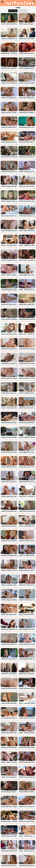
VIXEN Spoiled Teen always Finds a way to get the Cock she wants (27, 629)
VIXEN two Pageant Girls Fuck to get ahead (10, 98)
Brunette (4, 26)
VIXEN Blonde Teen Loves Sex (27, 127)
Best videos (13, 11)
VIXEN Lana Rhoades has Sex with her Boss (10, 349)
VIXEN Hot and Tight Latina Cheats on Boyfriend (10, 83)
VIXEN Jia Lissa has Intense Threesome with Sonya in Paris (27, 186)
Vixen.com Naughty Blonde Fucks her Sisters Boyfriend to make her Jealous (27, 526)
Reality (30, 70)
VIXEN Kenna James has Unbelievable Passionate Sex (27, 511)
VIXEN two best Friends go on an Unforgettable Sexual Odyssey (10, 112)
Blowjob (28, 26)
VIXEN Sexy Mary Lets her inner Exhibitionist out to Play (27, 408)
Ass (25, 203)
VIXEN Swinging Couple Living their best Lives (10, 290)
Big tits (3, 55)
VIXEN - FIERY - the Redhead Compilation (10, 762)
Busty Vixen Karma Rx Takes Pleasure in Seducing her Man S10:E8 (27, 615)
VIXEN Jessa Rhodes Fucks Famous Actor (10, 467)
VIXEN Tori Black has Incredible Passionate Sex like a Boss (10, 570)
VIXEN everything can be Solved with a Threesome (27, 172)
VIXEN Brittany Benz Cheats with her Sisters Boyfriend (10, 142)
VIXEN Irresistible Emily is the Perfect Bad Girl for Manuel (10, 585)
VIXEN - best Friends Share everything (27, 231)
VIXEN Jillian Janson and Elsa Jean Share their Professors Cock (10, 393)
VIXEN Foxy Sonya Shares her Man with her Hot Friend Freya (27, 748)
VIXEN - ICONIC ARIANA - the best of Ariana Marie (10, 275)
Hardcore (15, 70)
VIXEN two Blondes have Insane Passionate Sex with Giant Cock (27, 762)
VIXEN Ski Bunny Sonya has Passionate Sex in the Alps (10, 423)
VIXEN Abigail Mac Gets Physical (27, 452)
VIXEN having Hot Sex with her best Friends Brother (10, 201)
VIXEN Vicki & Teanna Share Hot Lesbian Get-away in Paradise (10, 482)
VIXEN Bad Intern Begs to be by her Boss (27, 349)
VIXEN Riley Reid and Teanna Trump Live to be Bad (27, 570)
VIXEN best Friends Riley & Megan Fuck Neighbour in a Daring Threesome (10, 748)
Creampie (28, 351)
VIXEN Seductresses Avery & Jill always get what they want (27, 216)
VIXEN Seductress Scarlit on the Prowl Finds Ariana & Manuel (27, 688)
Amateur (6, 720)
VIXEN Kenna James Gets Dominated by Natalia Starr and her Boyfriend (27, 157)
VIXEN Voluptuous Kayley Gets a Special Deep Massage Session (27, 644)
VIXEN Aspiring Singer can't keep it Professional (27, 24)
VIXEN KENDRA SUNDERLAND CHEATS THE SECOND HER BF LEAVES (27, 792)
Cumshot (16, 218)
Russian (32, 705)
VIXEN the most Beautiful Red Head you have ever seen (10, 541)
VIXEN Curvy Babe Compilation (10, 511)
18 (17, 41)
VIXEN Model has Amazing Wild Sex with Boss (10, 378)
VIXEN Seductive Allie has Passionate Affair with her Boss (27, 142)
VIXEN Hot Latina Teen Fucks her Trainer (10, 659)
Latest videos (23, 11)
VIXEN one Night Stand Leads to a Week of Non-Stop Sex (27, 556)
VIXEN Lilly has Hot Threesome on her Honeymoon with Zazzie (27, 467)
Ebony (8, 366)
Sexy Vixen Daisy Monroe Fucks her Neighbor (10, 334)
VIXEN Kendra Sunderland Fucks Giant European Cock (27, 112)
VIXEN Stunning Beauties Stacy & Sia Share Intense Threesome (27, 777)
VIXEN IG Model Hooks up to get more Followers (10, 260)
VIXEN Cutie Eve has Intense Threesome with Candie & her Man (27, 53)
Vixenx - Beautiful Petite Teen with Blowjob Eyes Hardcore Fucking (27, 703)
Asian (3, 247)
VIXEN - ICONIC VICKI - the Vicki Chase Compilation (27, 836)
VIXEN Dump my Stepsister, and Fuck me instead (27, 83)
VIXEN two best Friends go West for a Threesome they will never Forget (10, 437)
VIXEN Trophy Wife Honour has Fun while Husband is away (10, 496)
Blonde (8, 55)
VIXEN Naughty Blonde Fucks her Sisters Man (27, 68)
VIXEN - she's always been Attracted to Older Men (10, 777)
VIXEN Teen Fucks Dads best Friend (27, 39)
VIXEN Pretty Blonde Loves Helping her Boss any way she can (10, 644)
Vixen (13, 26)
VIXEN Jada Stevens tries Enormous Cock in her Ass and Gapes (27, 201)
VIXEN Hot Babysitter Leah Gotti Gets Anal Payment (10, 39)
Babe (21, 41)
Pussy (33, 100)
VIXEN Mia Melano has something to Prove (10, 452)
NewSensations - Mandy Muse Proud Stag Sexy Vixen (10, 821)
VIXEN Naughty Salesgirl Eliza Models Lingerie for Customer (10, 186)
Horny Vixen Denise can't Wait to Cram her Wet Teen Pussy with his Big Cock (10, 216)
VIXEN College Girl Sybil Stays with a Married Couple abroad (10, 836)
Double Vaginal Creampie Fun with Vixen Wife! (27, 437)
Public (14, 617)
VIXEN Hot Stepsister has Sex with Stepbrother (10, 172)
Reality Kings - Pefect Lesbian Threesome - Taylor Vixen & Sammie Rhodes (10, 53)
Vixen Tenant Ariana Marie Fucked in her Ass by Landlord (10, 24)
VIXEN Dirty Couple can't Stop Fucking (27, 304)
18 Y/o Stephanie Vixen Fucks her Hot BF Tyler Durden (10, 718)
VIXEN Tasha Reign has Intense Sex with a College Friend (10, 733)
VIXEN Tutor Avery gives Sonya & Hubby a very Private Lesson (27, 260)
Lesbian (14, 55)
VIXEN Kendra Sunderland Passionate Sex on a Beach (10, 703)
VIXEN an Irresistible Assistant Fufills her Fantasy (10, 556)
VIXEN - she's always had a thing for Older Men (27, 851)
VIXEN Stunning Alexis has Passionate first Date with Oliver (27, 319)
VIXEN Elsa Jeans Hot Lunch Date (27, 866)
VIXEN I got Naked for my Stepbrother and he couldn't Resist (10, 629)
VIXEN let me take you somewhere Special (27, 807)
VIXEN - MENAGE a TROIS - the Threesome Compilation (27, 245)
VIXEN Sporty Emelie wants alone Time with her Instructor (10, 851)
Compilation (16, 690)
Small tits (28, 100)
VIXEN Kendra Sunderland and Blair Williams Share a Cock (10, 68)
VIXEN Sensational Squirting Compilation (10, 688)
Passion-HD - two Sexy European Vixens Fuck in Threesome (27, 496)
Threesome (14, 247)
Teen (26, 129)
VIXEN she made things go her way (27, 821)
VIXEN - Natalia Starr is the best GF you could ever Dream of (27, 290)
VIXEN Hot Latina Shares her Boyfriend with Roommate (10, 674)
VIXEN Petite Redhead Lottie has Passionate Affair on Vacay (27, 98)
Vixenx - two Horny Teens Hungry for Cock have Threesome (10, 245)
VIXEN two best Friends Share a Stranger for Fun (27, 718)
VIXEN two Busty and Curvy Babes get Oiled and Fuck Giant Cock (10, 127)
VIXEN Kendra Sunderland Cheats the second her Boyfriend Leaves (10, 526)
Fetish (16, 853)
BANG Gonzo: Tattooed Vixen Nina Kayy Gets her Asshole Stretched (27, 674)
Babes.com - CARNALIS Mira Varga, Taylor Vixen (27, 334)
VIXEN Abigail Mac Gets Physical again (27, 275)
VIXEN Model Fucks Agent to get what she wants (27, 364)
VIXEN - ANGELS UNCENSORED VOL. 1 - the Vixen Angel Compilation (27, 733)
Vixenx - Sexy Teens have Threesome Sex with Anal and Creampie (10, 408)
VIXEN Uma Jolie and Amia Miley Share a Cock (10, 866)
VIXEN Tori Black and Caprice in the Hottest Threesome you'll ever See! (27, 600)
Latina (16, 661)
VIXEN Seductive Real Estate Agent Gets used (10, 157)
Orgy (3, 809)
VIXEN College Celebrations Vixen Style (10, 600)
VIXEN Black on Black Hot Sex (10, 364)
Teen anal (18, 410)
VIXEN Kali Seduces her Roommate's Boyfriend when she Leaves (10, 304)
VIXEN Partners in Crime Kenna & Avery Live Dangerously (27, 378)
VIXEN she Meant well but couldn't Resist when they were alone (27, 541)
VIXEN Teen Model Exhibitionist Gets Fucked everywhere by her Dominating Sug (10, 615)
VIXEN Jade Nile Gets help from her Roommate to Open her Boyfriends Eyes (27, 482)
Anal (9, 26)
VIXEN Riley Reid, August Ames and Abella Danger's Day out (10, 807)
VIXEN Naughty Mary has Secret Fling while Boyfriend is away (27, 659)
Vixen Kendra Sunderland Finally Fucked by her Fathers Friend (10, 319)
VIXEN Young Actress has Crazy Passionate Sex (10, 231)
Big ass (21, 203)
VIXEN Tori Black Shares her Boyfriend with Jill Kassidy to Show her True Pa (27, 393)
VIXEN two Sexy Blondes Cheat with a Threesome (27, 423)
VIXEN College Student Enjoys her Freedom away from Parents (10, 792)
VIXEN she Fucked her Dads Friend (27, 585)
